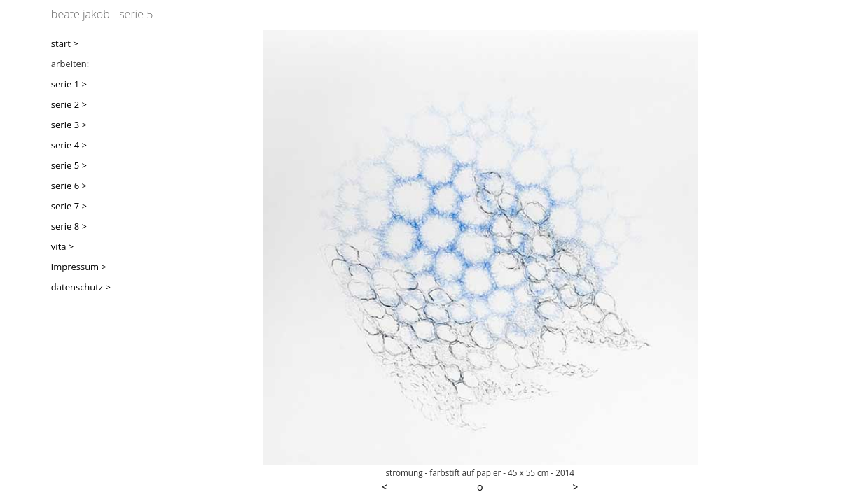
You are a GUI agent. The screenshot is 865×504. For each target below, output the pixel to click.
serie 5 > (69, 165)
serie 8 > (69, 226)
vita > (62, 246)
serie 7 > (69, 206)
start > (65, 43)
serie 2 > (69, 104)
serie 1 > (69, 84)
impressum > (79, 267)
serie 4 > (69, 145)
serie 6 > (69, 185)
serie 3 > (69, 125)
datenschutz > (81, 287)
